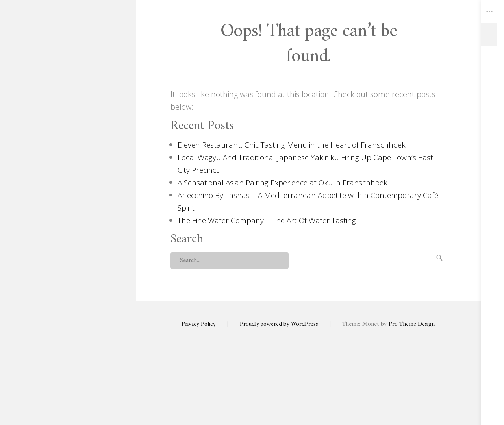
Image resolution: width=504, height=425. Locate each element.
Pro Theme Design (414, 324)
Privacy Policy (68, 257)
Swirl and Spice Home (68, 178)
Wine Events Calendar (68, 241)
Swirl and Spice (68, 103)
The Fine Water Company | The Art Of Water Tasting (270, 220)
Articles (68, 225)
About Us (68, 194)
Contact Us (68, 209)
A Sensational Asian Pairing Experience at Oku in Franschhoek (286, 182)
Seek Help (68, 272)
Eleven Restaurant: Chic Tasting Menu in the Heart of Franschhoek (294, 145)
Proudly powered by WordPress (279, 324)
